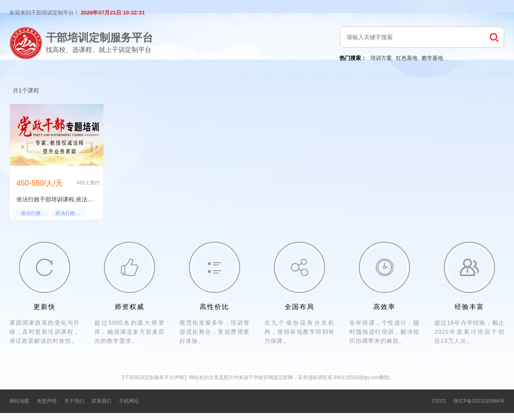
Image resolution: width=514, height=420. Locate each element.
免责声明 (47, 401)
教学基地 (432, 58)
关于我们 (74, 401)
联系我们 (101, 401)
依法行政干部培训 (71, 213)
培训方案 (381, 58)
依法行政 (31, 213)
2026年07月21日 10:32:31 (113, 13)
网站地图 (19, 401)
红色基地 (407, 58)
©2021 (439, 401)
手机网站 (129, 401)
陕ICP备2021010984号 (479, 401)
